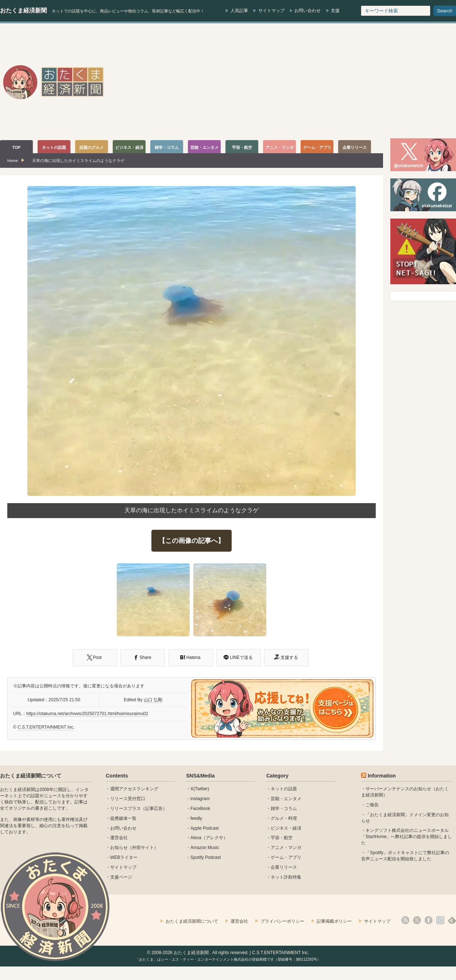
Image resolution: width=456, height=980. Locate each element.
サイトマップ (271, 11)
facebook (429, 920)
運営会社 (119, 838)
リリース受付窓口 (128, 799)
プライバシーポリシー (282, 921)
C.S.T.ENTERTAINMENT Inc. (46, 727)
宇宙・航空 (282, 838)
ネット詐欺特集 (286, 877)
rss (405, 920)
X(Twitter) (200, 789)
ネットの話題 (284, 789)
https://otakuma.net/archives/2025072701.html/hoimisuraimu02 (87, 714)
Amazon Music (205, 848)
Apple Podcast (204, 828)
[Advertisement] (365, 82)
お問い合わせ (308, 11)
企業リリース (284, 867)
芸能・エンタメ (286, 799)
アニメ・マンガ (286, 848)
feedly (196, 818)
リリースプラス (125, 809)
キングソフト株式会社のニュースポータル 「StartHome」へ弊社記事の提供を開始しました (407, 837)
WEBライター (124, 857)
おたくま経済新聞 (23, 10)
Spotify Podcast (206, 857)
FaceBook (200, 809)
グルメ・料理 (284, 818)
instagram (200, 799)
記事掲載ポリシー (334, 921)
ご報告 (372, 805)
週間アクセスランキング (134, 789)
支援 (335, 11)
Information (382, 776)
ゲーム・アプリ (286, 857)
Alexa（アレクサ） (209, 838)
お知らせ (119, 848)
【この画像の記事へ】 (192, 541)
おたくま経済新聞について (31, 776)
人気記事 (239, 11)
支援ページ (121, 877)
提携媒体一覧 (123, 818)
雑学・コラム (284, 809)
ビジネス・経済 (286, 828)
